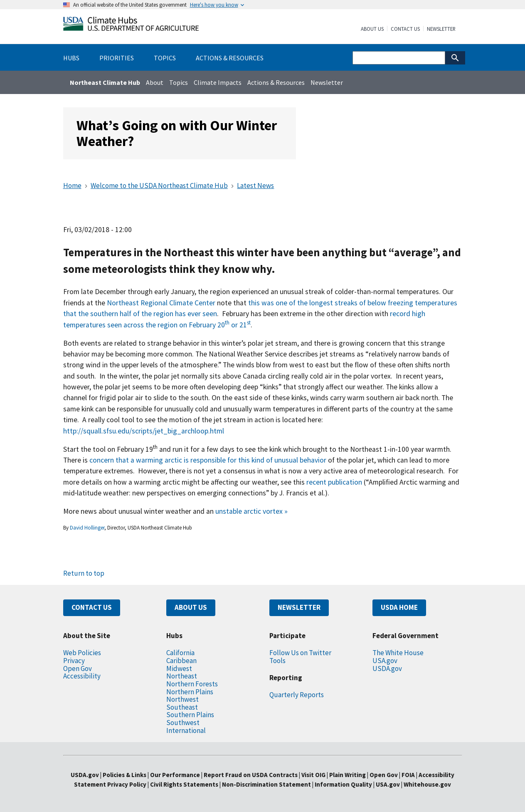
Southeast (182, 707)
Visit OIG (313, 775)
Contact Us (405, 29)
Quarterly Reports (297, 695)
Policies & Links (124, 775)
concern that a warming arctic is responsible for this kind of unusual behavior (208, 460)
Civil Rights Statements (185, 784)
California (180, 653)
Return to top (84, 573)
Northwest (182, 699)
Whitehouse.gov (427, 784)
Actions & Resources (276, 82)
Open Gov (78, 668)
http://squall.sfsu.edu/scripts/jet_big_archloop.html (144, 431)
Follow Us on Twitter (300, 653)
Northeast (182, 676)
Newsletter (441, 29)
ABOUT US (191, 607)
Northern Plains (190, 692)
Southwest (183, 723)
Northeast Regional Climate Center (161, 303)
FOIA (408, 775)
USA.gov (385, 661)
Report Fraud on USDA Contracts (251, 775)
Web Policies (82, 653)
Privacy (74, 661)
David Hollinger (87, 528)
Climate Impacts (218, 82)
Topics (179, 82)
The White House (398, 653)
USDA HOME (399, 607)
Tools (277, 661)
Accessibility (82, 676)
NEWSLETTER (299, 607)
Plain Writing (348, 775)
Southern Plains (190, 715)
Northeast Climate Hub (105, 82)
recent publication (334, 482)
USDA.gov (387, 668)
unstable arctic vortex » (251, 511)
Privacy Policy (127, 784)
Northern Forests (192, 684)
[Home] (131, 26)
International (186, 730)
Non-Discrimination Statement (266, 784)
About (155, 82)
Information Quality (343, 784)
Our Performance (175, 775)
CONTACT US (92, 607)
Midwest (179, 668)
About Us (372, 29)
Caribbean (181, 661)
